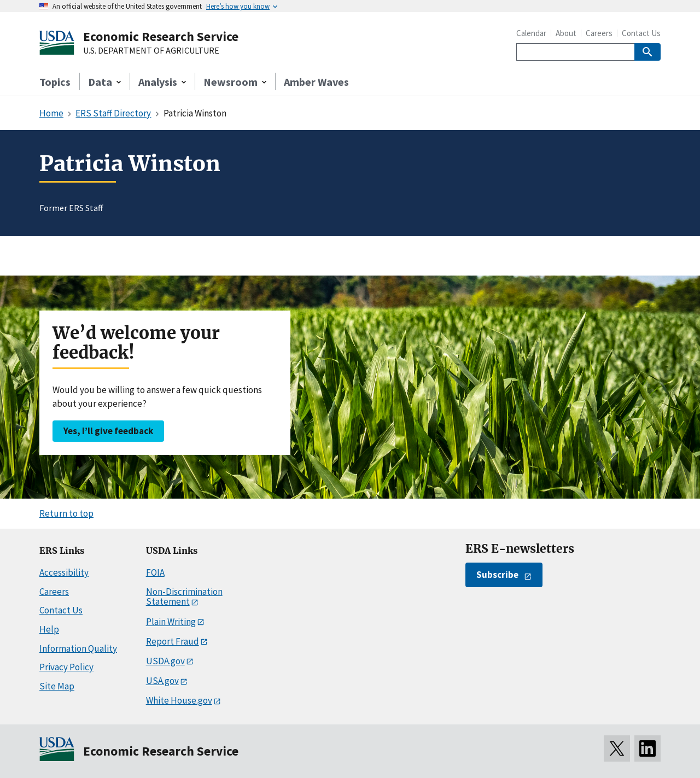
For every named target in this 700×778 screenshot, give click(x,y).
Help (49, 629)
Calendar (531, 33)
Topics (55, 82)
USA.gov (162, 681)
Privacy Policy (66, 667)
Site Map (57, 686)
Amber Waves (316, 82)
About (566, 33)
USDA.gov (165, 661)
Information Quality (78, 648)
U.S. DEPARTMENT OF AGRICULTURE (151, 51)
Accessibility (64, 572)
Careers (599, 33)
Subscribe (497, 575)
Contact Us (641, 33)
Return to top (66, 513)
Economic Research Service (161, 36)
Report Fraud (173, 641)
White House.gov (179, 700)
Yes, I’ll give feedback (108, 431)
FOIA (155, 572)
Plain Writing (171, 622)
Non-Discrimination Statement (184, 597)
